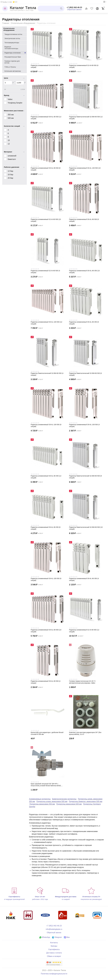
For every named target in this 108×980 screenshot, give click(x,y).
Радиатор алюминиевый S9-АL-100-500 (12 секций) (46, 323)
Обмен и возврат (54, 956)
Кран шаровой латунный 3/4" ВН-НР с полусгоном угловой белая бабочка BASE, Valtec (46, 785)
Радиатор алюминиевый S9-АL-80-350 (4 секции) (84, 579)
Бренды (54, 946)
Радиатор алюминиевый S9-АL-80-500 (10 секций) (46, 631)
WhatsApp (45, 937)
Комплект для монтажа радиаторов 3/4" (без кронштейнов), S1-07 (85, 733)
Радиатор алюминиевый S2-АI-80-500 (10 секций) (46, 220)
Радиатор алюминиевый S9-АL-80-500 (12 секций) (46, 118)
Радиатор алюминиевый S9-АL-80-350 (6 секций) (84, 323)
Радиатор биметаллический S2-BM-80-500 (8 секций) (85, 477)
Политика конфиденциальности (54, 974)
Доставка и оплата (54, 953)
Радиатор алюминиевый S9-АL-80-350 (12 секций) (46, 477)
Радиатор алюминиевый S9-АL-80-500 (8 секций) (46, 169)
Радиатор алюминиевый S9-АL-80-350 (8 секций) (46, 528)
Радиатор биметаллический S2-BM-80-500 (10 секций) (86, 528)
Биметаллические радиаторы (64, 799)
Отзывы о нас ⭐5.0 (9, 2)
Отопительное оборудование (23, 23)
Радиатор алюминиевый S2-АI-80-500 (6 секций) (84, 66)
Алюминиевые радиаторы (40, 799)
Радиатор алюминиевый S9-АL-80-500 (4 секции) (46, 682)
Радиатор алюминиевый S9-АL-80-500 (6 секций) (84, 220)
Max (67, 937)
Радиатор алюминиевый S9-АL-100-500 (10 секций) (85, 169)
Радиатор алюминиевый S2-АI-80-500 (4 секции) (45, 272)
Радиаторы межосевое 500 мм (69, 804)
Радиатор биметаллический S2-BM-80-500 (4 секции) (47, 374)
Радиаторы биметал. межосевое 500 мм (86, 801)
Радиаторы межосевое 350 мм (42, 804)
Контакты (54, 943)
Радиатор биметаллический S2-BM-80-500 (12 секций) (86, 118)
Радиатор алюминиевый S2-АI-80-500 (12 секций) (84, 631)
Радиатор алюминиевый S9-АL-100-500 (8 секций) (46, 426)
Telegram (57, 937)
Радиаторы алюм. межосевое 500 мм (52, 801)
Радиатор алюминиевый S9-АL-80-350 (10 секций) (84, 272)
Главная (6, 23)
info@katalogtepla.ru (54, 929)
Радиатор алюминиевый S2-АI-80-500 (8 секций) (45, 66)
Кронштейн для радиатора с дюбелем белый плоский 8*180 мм (47, 733)
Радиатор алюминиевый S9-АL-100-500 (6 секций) (46, 579)
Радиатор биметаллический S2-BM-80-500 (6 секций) (85, 374)
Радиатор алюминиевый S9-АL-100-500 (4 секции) (84, 426)
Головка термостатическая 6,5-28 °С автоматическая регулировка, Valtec (82, 682)
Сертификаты (54, 949)
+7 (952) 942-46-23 (74, 7)
